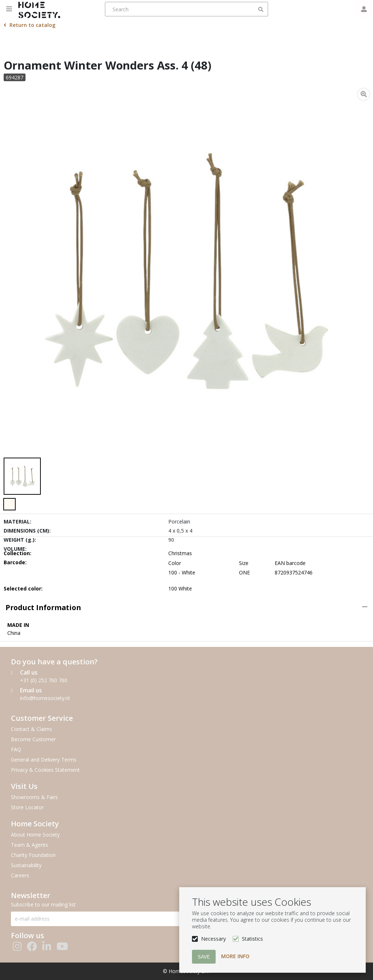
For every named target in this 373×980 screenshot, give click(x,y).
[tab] (186, 608)
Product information (43, 607)
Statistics (252, 939)
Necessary (213, 939)
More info (235, 956)
